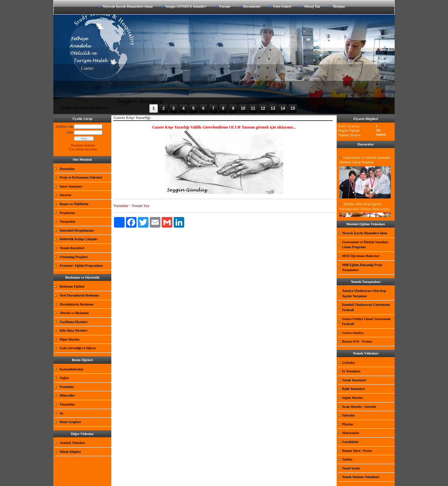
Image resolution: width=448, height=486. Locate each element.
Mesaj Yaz (312, 6)
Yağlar (64, 378)
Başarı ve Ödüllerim (74, 204)
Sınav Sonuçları (71, 186)
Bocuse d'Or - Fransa (357, 341)
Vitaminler (67, 404)
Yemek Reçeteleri (72, 248)
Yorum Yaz (140, 206)
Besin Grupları (70, 422)
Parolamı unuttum (83, 145)
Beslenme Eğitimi (72, 286)
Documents (252, 6)
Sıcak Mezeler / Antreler (359, 407)
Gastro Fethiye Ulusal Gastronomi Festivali (366, 322)
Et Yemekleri (351, 371)
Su (61, 413)
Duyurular (67, 169)
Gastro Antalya (353, 333)
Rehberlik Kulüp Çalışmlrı (79, 239)
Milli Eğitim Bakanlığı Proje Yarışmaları (362, 268)
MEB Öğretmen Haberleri (361, 256)
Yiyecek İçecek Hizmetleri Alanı (128, 6)
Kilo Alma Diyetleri (73, 330)
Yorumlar (121, 206)
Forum (225, 6)
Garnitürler (350, 442)
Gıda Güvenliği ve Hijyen (78, 348)
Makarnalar (351, 433)
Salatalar (348, 415)
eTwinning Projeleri (74, 257)
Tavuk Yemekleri (354, 380)
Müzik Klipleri (70, 452)
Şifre (70, 132)
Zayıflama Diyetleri (74, 322)
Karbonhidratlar (72, 369)
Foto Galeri (282, 6)
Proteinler (67, 387)
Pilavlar (348, 424)
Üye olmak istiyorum (83, 149)
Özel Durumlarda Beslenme (79, 295)
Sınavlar (66, 195)
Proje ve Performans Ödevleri (81, 177)
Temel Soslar (351, 468)
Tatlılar (347, 459)
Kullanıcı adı (64, 126)
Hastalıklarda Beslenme (77, 304)
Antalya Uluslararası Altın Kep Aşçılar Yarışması (364, 293)
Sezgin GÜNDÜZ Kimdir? (186, 6)
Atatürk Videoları (72, 443)
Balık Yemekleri (353, 389)
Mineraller (67, 395)
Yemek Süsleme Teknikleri (361, 477)
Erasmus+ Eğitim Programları (81, 266)
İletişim (339, 6)
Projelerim (67, 213)
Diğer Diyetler (70, 339)
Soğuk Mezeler (353, 398)
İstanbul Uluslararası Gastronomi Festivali (366, 307)
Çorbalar (348, 363)
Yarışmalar (68, 221)
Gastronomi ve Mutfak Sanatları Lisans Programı (365, 245)
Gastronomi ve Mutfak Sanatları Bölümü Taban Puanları (365, 160)
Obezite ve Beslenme (74, 313)
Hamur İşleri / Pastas (357, 451)
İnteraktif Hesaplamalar (77, 230)
